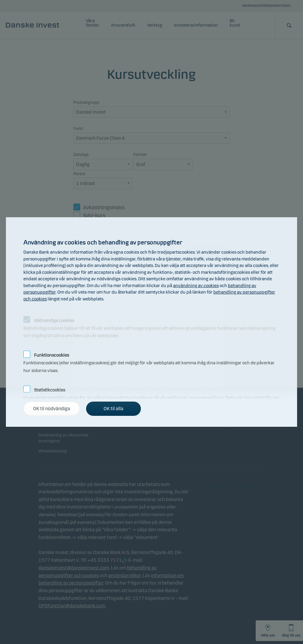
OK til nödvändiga (52, 409)
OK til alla (113, 409)
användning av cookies (196, 286)
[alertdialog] (151, 322)
